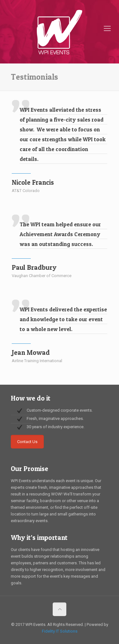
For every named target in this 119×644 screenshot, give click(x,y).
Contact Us (27, 442)
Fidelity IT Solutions (60, 631)
